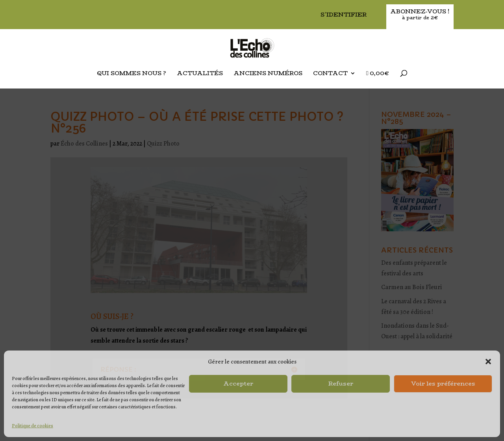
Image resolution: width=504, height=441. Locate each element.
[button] (488, 362)
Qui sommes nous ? (132, 74)
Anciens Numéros (268, 74)
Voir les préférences (443, 383)
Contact (330, 74)
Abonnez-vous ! (420, 15)
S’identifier (344, 15)
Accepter (238, 383)
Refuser (341, 383)
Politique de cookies (32, 426)
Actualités (200, 74)
